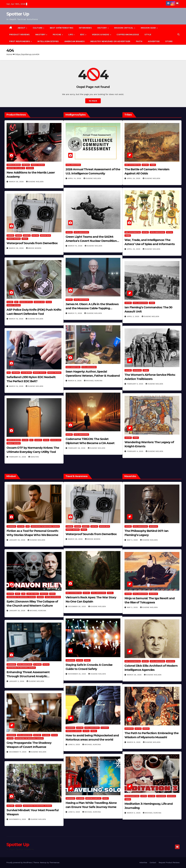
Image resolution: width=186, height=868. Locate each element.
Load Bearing (26, 373)
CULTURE (38, 28)
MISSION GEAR (149, 28)
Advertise (154, 41)
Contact (153, 863)
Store (169, 41)
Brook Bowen (34, 248)
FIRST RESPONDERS (20, 41)
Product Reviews (20, 35)
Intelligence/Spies (48, 41)
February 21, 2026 (18, 457)
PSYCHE (57, 35)
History (102, 28)
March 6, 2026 (75, 381)
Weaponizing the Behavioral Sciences (45, 526)
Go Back (93, 101)
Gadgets (27, 235)
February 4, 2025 (135, 451)
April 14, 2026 (75, 178)
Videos (52, 594)
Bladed (10, 302)
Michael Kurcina (93, 381)
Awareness (11, 526)
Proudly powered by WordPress (19, 863)
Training (30, 168)
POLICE (49, 302)
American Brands (75, 41)
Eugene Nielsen (35, 182)
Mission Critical (26, 302)
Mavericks (137, 370)
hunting (35, 235)
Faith (139, 41)
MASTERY (41, 35)
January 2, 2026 (17, 681)
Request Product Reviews (169, 863)
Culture (21, 526)
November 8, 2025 (18, 819)
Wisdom (40, 597)
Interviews (85, 28)
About (22, 28)
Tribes (153, 165)
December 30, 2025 (77, 606)
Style (148, 35)
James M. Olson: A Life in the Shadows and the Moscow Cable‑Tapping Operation (92, 308)
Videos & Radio (101, 35)
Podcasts (44, 594)
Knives (46, 440)
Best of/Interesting (62, 28)
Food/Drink (161, 796)
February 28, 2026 (77, 448)
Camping (10, 235)
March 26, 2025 (135, 675)
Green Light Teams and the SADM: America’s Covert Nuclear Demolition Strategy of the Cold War (91, 241)
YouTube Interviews (53, 597)
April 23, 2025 (134, 249)
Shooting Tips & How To (16, 168)
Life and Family (33, 594)
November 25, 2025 (77, 674)
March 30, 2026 (17, 182)
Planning (37, 664)
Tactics (169, 232)
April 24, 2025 (134, 178)
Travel (25, 239)
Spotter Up (18, 14)
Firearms (26, 165)
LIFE (71, 35)
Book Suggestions (73, 367)
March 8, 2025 (134, 742)
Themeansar (54, 863)
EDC (83, 35)
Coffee (144, 796)
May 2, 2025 (133, 607)
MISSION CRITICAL (124, 28)
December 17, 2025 (18, 752)
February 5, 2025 (135, 384)
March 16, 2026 (17, 319)
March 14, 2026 (76, 246)
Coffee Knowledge (128, 35)
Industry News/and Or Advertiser (110, 41)
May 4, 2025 (133, 540)
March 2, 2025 (134, 813)
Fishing (19, 235)
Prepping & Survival (74, 731)
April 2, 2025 (133, 316)
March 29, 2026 (17, 248)
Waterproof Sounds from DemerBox (32, 243)
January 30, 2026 (18, 540)
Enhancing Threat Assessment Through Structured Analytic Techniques (28, 676)
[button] (179, 34)
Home (9, 54)
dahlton (34, 457)
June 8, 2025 (74, 745)
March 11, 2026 (75, 313)
